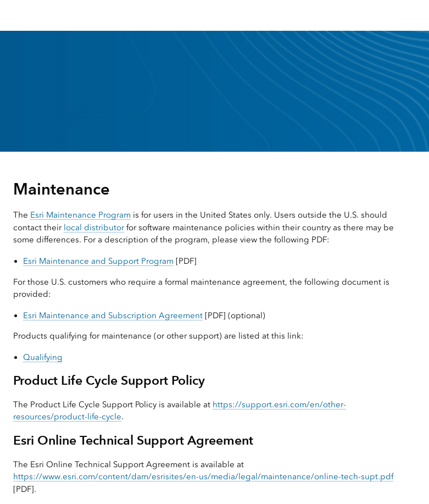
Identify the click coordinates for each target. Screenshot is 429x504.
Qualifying (43, 357)
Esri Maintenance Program (80, 215)
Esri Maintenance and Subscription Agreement (113, 315)
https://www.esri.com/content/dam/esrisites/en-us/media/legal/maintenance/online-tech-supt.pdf (203, 477)
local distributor (94, 228)
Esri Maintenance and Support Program (98, 261)
